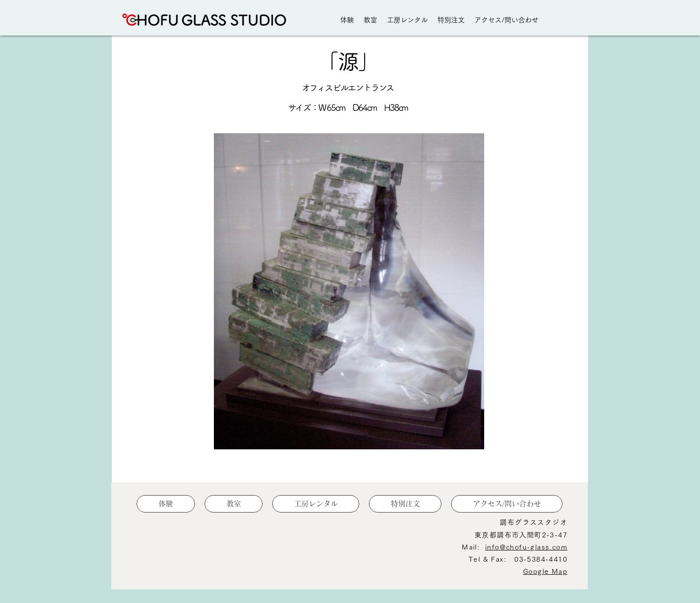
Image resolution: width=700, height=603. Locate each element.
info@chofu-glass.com (526, 547)
